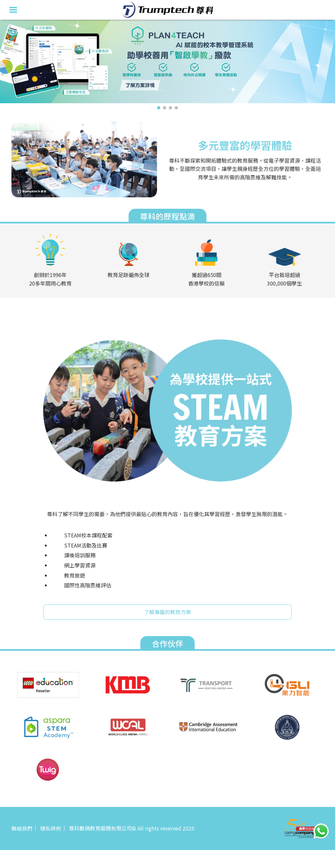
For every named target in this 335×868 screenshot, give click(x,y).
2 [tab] (165, 108)
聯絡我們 (22, 828)
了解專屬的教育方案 (167, 612)
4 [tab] (176, 108)
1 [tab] (159, 108)
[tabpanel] (167, 61)
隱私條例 (51, 828)
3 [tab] (170, 108)
